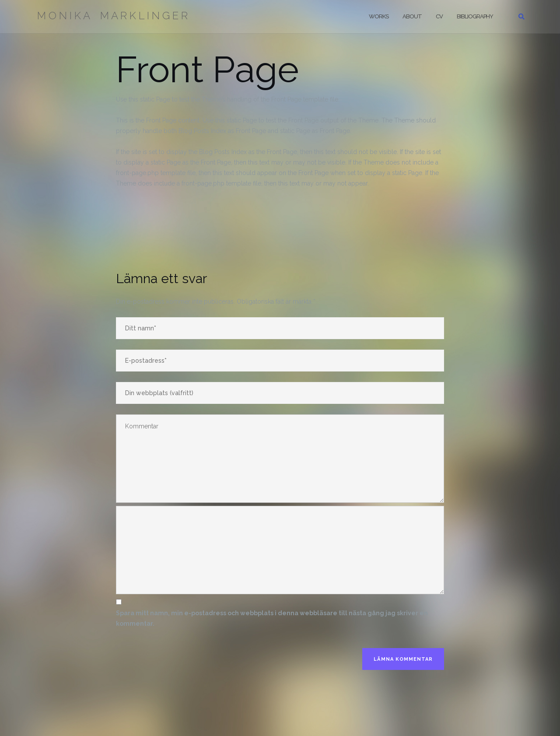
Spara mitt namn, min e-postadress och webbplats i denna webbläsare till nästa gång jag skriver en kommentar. (272, 618)
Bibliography (475, 16)
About (412, 16)
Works (379, 16)
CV (439, 16)
